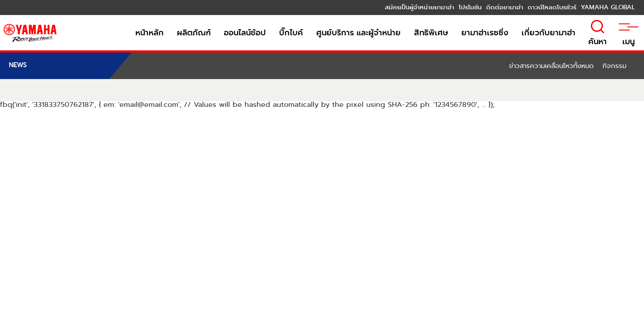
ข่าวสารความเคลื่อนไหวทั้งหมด (551, 66)
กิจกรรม (614, 66)
